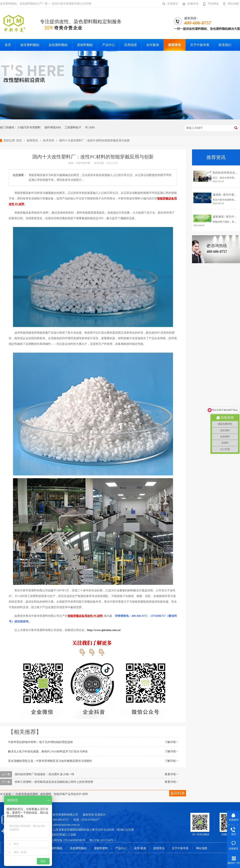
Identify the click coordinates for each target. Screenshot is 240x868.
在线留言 (169, 4)
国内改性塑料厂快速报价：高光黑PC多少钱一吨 (44, 774)
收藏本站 (189, 4)
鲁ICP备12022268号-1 (103, 840)
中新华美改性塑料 (27, 794)
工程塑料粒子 (73, 127)
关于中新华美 (180, 848)
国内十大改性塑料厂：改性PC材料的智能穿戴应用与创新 (94, 140)
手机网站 (210, 4)
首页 (19, 140)
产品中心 (121, 848)
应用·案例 (140, 848)
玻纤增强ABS (53, 127)
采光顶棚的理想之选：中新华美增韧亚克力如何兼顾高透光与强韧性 (50, 761)
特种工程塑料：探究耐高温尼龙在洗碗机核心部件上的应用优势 (54, 782)
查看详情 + (171, 774)
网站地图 (230, 4)
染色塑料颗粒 (78, 848)
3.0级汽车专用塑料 (29, 127)
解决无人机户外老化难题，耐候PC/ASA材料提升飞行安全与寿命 (48, 751)
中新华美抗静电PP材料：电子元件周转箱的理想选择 (40, 742)
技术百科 (49, 140)
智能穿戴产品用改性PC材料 (71, 794)
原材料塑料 (101, 848)
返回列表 (178, 793)
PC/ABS (90, 127)
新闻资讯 (33, 140)
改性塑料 (46, 794)
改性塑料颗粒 (54, 848)
